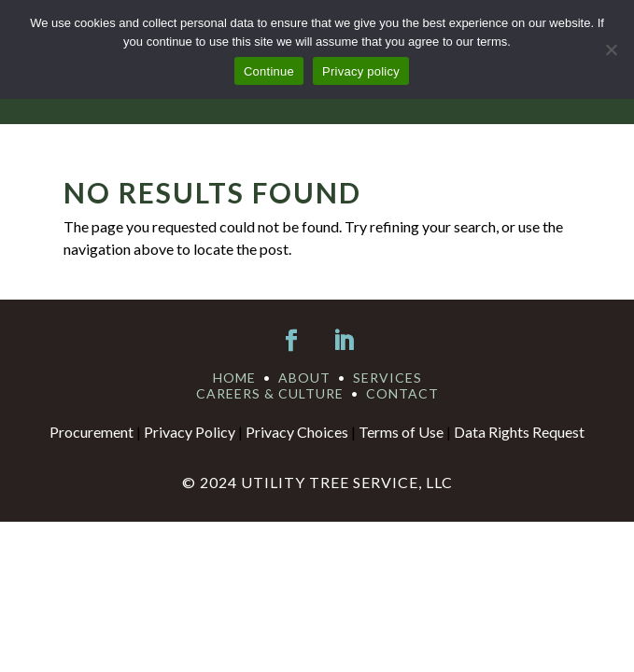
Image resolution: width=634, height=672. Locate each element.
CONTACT (402, 393)
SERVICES (387, 378)
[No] (611, 49)
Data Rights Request (519, 432)
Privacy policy (361, 71)
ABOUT (304, 378)
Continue (269, 71)
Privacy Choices (297, 432)
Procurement (92, 432)
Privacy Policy (190, 432)
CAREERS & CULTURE (270, 393)
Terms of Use (401, 432)
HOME (234, 378)
